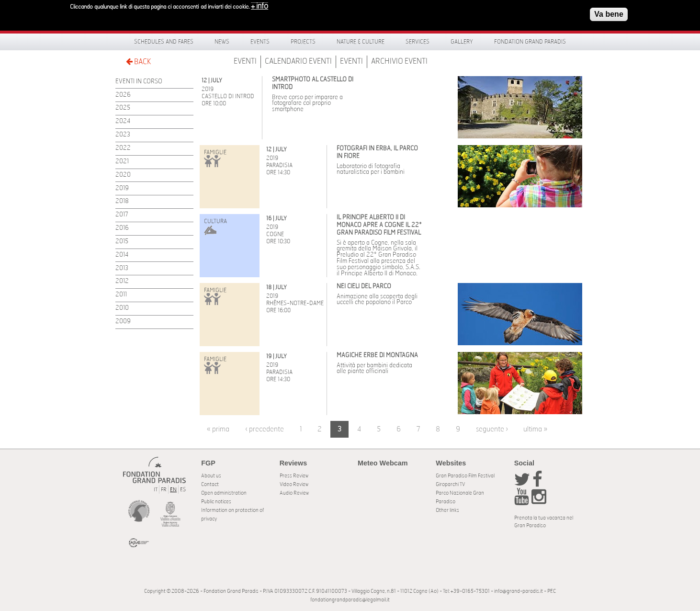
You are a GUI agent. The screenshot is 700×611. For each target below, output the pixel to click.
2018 (122, 201)
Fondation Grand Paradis (530, 42)
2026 (123, 95)
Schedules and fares (164, 42)
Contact (210, 484)
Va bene (609, 12)
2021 (122, 162)
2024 (123, 121)
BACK (138, 62)
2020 (123, 175)
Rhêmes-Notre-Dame (295, 303)
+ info (260, 4)
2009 (123, 322)
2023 (123, 135)
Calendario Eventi (298, 61)
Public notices (216, 502)
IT (156, 490)
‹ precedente (265, 429)
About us (211, 476)
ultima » (535, 429)
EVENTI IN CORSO (139, 82)
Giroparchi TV (450, 484)
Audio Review (294, 493)
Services (418, 42)
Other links (447, 510)
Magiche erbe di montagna (377, 356)
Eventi (245, 61)
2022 (123, 148)
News (222, 42)
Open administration (224, 493)
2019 (122, 188)
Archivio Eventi (399, 61)
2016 (122, 228)
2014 (122, 255)
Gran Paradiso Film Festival (465, 476)
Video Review (294, 484)
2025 (123, 108)
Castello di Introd (228, 96)
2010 (122, 308)
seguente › (492, 429)
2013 (122, 268)
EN (173, 490)
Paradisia (279, 165)
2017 (122, 215)
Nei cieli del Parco (364, 287)
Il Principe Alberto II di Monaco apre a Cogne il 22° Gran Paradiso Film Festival (379, 225)
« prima (218, 429)
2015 (122, 242)
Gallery (462, 42)
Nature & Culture (361, 42)
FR (164, 490)
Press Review (294, 476)
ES (183, 490)
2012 (122, 281)
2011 (121, 295)
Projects (303, 42)
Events (260, 42)
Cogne (275, 234)
